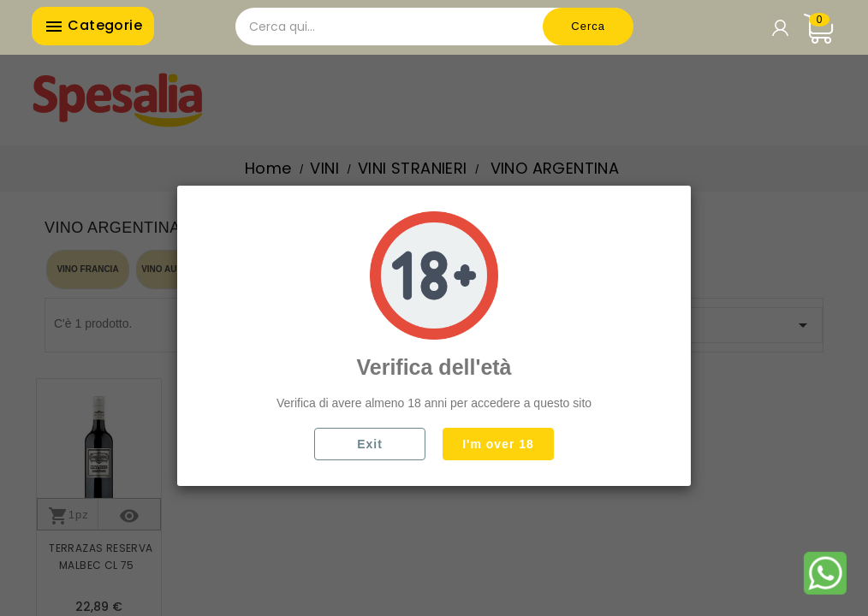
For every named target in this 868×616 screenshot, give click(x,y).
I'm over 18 (498, 444)
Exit (370, 444)
